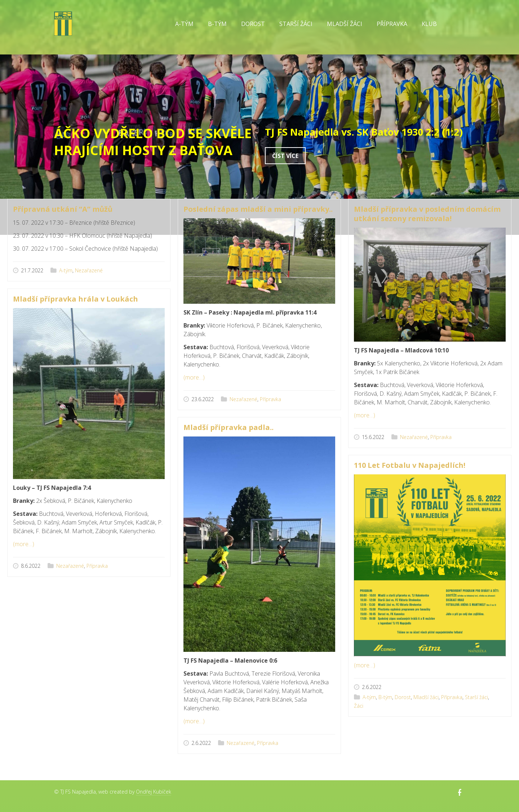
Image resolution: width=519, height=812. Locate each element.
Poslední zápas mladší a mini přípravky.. (258, 209)
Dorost (253, 24)
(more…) (194, 377)
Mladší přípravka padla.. (229, 427)
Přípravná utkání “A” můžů (63, 209)
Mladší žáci (345, 24)
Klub (429, 24)
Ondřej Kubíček (154, 792)
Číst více (285, 156)
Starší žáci (296, 24)
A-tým (184, 24)
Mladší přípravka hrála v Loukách (76, 299)
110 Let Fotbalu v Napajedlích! (410, 465)
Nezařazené (89, 270)
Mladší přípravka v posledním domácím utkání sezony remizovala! (427, 214)
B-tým (217, 24)
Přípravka (392, 24)
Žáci (359, 706)
